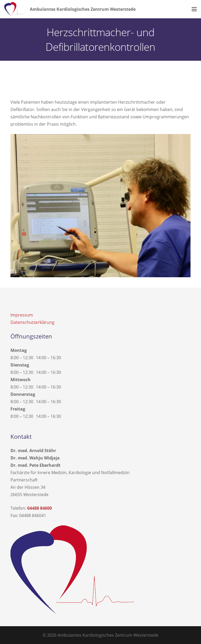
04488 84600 (40, 508)
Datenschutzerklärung (32, 322)
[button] (194, 9)
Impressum (22, 315)
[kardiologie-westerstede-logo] (14, 9)
